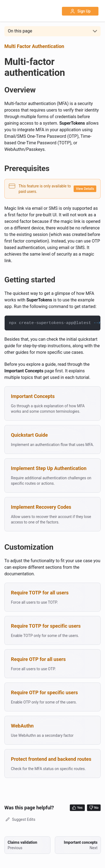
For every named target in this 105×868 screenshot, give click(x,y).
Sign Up (80, 11)
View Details (85, 189)
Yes (77, 808)
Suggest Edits (20, 819)
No (94, 808)
